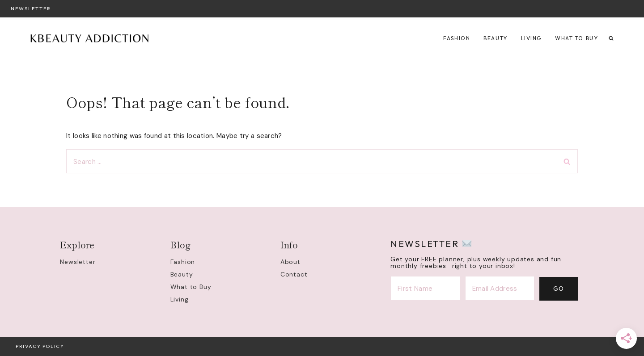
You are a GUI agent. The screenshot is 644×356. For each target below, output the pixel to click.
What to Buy (576, 38)
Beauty (495, 38)
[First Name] (425, 288)
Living (531, 38)
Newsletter (31, 8)
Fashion (457, 38)
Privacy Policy (40, 346)
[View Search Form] (611, 39)
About (290, 262)
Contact (294, 274)
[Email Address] (500, 288)
